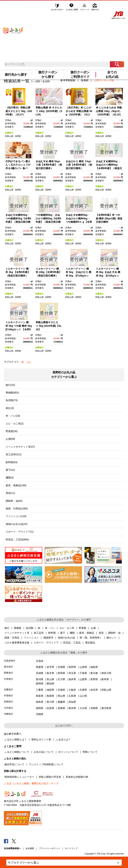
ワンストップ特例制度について (46, 764)
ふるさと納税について (17, 752)
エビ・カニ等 (67, 628)
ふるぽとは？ (63, 739)
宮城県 (61, 667)
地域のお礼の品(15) (17, 524)
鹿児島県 (106, 708)
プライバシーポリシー (50, 848)
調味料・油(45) (14, 501)
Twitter (14, 841)
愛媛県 (61, 702)
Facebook (6, 841)
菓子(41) (10, 470)
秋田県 (72, 667)
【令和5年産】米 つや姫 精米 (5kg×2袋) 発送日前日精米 (109, 218)
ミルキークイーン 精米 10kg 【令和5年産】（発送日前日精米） (49, 272)
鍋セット (111, 638)
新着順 (85, 80)
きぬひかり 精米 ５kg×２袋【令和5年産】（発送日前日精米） (79, 165)
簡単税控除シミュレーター (19, 777)
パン (29, 362)
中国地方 (9, 696)
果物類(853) (12, 393)
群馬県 (61, 673)
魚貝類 (30, 628)
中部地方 (9, 679)
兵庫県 (83, 690)
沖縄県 (40, 714)
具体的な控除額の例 (77, 777)
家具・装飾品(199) (16, 485)
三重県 (40, 690)
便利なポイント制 (41, 739)
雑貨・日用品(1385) (17, 509)
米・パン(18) (13, 416)
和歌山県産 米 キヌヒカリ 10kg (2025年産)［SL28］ (49, 111)
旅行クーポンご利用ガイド (80, 75)
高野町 (18, 136)
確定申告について (14, 764)
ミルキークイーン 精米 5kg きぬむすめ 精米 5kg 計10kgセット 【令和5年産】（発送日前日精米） (108, 276)
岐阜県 (105, 679)
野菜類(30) (12, 431)
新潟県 (40, 679)
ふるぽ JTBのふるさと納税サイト (13, 27)
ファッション (31, 638)
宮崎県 (94, 708)
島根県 (50, 696)
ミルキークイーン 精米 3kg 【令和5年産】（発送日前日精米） (18, 272)
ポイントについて (68, 752)
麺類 (72, 633)
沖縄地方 (9, 714)
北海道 (40, 661)
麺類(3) (10, 478)
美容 (101, 633)
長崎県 (61, 708)
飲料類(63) (12, 462)
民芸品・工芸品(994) (17, 539)
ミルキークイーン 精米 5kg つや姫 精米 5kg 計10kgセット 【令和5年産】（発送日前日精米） (20, 329)
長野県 (94, 679)
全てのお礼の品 (112, 75)
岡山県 (61, 696)
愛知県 (50, 684)
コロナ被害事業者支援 (17, 643)
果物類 (18, 628)
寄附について (90, 752)
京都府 (61, 690)
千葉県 (83, 673)
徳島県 (40, 702)
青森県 (40, 667)
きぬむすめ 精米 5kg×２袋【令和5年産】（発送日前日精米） (49, 165)
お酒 (93, 628)
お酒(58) (10, 439)
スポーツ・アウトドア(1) (20, 532)
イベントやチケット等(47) (20, 447)
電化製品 (90, 643)
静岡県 (40, 684)
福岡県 (40, 708)
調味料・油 (114, 633)
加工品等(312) (14, 454)
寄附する (95, 7)
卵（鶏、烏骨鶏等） (91, 638)
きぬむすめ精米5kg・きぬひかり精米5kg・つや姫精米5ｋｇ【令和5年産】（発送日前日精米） (79, 222)
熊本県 (72, 708)
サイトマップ (71, 848)
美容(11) (10, 493)
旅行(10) (10, 385)
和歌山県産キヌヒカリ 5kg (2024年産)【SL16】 (49, 326)
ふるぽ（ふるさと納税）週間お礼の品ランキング (31, 783)
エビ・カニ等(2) (15, 424)
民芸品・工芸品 (72, 643)
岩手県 (50, 667)
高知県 (72, 702)
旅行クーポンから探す (48, 75)
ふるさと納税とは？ (16, 739)
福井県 (72, 679)
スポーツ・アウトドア (46, 643)
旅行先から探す (16, 75)
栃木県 (50, 673)
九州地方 (9, 708)
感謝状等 (48, 638)
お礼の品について (44, 752)
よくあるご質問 (72, 7)
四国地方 (9, 702)
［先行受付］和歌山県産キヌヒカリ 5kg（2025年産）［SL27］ (19, 111)
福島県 (94, 667)
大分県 (83, 708)
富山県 (50, 679)
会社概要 (30, 848)
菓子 (63, 633)
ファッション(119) (16, 516)
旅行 (7, 628)
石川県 (61, 679)
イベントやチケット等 (17, 633)
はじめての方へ (57, 7)
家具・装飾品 (87, 633)
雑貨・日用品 (12, 638)
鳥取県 (40, 696)
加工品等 (39, 633)
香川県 (50, 702)
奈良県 (94, 690)
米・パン (50, 628)
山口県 (83, 696)
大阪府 (72, 690)
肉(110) (10, 408)
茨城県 (40, 673)
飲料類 (52, 633)
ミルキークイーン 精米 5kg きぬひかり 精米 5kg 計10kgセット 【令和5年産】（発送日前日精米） (78, 276)
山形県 (83, 667)
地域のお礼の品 (66, 638)
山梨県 (83, 679)
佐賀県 (50, 708)
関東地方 (9, 673)
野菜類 (83, 628)
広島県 (72, 696)
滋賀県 (50, 690)
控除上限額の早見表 (50, 777)
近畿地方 (9, 133)
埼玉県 (72, 673)
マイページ (85, 7)
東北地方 (9, 667)
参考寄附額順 (68, 80)
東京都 (94, 673)
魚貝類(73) (12, 400)
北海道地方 (10, 661)
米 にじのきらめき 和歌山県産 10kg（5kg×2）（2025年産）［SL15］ (109, 111)
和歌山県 (9, 136)
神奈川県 (106, 673)
